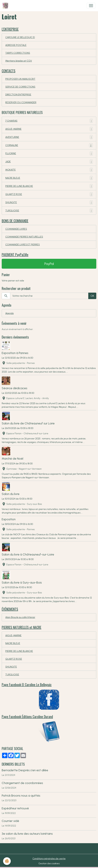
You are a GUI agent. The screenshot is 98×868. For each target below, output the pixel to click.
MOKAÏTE (49, 170)
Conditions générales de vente (49, 859)
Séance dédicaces (15, 388)
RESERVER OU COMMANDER (21, 102)
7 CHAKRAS (49, 121)
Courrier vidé (10, 821)
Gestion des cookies (49, 863)
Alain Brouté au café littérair (20, 617)
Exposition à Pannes (15, 353)
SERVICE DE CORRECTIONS (20, 87)
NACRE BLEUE (49, 178)
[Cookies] (7, 861)
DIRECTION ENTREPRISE (18, 95)
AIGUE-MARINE (49, 129)
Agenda (9, 313)
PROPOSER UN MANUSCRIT (20, 79)
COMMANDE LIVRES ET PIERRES (23, 245)
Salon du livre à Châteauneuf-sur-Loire (28, 554)
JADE (49, 162)
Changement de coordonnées (22, 783)
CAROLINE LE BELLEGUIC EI (20, 37)
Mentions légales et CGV (19, 61)
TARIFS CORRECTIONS (18, 53)
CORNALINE (49, 145)
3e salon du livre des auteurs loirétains (27, 834)
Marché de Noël (12, 458)
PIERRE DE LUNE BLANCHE (49, 186)
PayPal (49, 264)
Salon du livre (11, 494)
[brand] (6, 6)
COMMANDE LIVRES (16, 229)
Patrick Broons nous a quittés (21, 795)
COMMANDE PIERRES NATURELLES (24, 237)
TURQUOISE (49, 211)
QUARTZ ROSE (49, 194)
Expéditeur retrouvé (15, 808)
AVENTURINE (49, 137)
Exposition (9, 519)
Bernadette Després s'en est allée (25, 770)
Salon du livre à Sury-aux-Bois (22, 582)
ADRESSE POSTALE (16, 45)
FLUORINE (49, 153)
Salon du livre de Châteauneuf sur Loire (28, 423)
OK (92, 296)
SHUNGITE (49, 202)
